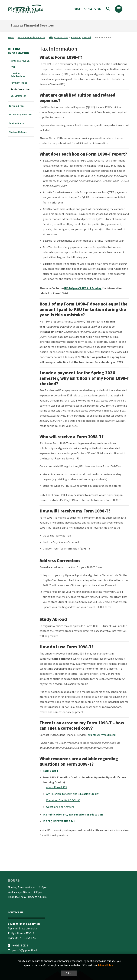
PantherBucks (16, 123)
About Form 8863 (56, 787)
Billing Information (58, 37)
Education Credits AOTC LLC (63, 800)
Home (11, 37)
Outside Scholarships (18, 75)
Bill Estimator (18, 96)
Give (98, 9)
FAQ (13, 67)
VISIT (78, 9)
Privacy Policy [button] (105, 965)
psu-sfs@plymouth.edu (102, 735)
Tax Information (20, 89)
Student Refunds (18, 132)
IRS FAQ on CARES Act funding (83, 288)
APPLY (88, 9)
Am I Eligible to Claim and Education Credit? (73, 794)
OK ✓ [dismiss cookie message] (69, 973)
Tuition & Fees (17, 106)
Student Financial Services (32, 25)
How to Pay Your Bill (81, 37)
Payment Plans (19, 83)
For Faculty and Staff (20, 115)
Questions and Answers (60, 807)
